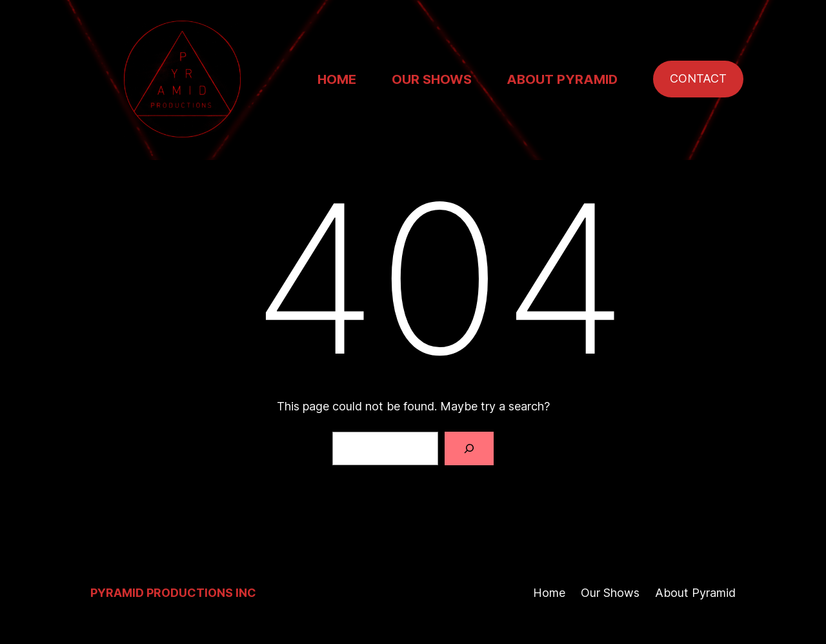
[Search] (469, 448)
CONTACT (698, 78)
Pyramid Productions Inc (173, 593)
